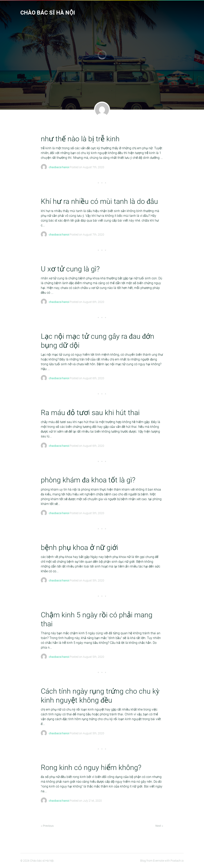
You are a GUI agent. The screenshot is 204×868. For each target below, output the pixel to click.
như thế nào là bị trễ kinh (80, 139)
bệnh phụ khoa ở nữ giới (79, 548)
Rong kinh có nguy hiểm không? (91, 768)
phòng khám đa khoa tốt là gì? (88, 480)
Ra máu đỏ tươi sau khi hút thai (90, 413)
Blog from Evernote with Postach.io (162, 861)
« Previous (47, 826)
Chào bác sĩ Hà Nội (48, 13)
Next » (159, 826)
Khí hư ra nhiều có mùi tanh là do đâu (99, 201)
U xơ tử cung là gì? (70, 269)
